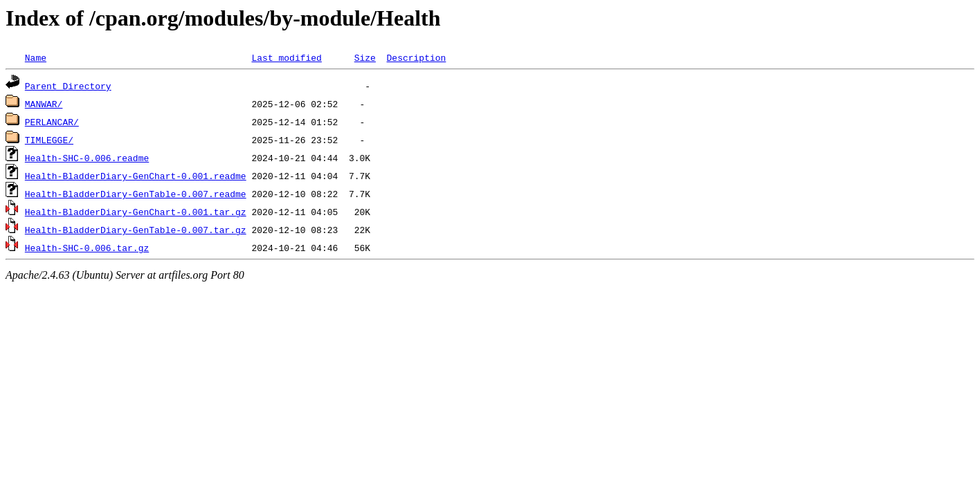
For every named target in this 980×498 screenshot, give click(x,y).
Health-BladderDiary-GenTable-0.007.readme (136, 194)
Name (36, 57)
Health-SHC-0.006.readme (87, 158)
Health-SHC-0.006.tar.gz (87, 248)
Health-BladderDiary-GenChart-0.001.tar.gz (136, 212)
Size (365, 57)
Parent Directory (68, 86)
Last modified (286, 57)
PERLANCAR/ (52, 122)
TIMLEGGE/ (49, 140)
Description (416, 57)
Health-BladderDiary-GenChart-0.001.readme (136, 176)
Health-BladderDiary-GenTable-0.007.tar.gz (136, 230)
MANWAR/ (44, 104)
